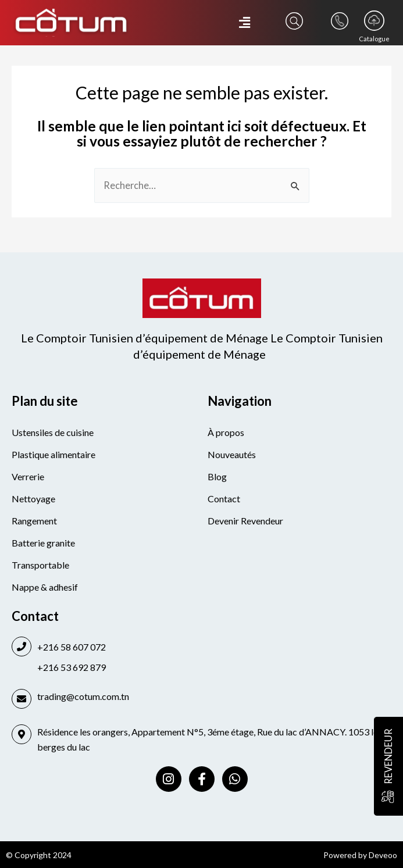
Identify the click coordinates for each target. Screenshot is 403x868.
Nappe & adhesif (45, 587)
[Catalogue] (374, 21)
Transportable (40, 565)
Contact (224, 499)
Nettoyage (33, 499)
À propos (226, 432)
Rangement (34, 521)
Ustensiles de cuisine (53, 432)
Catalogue (374, 39)
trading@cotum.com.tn (83, 696)
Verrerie (28, 476)
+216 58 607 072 (72, 647)
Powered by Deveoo (360, 855)
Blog (217, 476)
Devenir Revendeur (245, 521)
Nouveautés (232, 454)
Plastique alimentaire (54, 454)
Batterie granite (43, 543)
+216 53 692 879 (72, 667)
